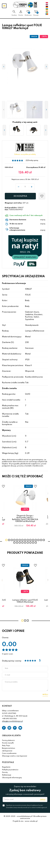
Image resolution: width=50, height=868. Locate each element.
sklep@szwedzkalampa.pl (12, 721)
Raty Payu (6, 746)
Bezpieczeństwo (9, 748)
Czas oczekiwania (9, 753)
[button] (4, 110)
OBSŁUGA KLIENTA (11, 736)
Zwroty (5, 772)
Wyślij (45, 695)
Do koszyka (20, 196)
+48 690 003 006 (9, 719)
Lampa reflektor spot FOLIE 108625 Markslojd (25, 601)
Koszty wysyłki (8, 743)
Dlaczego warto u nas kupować (15, 756)
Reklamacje (7, 775)
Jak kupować (7, 751)
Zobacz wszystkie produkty (25, 154)
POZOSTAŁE (8, 762)
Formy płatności (8, 740)
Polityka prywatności (10, 770)
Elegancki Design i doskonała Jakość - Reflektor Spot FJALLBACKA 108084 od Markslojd (25, 519)
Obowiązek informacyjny (12, 778)
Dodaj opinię (33, 161)
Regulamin (6, 767)
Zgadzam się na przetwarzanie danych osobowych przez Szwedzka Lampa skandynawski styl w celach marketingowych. (27, 806)
